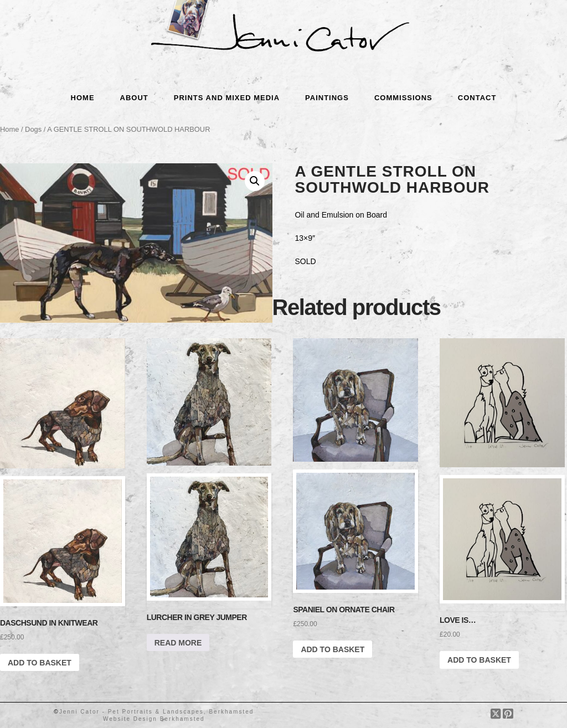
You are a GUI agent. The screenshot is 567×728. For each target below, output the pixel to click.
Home (9, 129)
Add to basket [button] (40, 663)
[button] (255, 181)
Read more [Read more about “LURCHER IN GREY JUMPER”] (178, 643)
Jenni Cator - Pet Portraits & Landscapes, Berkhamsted (157, 712)
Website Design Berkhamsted (154, 719)
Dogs (33, 129)
